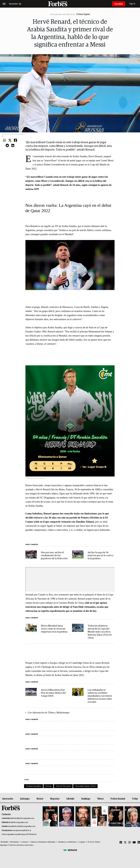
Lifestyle (70, 799)
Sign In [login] (133, 4)
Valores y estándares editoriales (43, 842)
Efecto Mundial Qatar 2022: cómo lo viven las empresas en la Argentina (54, 629)
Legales (82, 842)
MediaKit (4, 842)
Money (40, 799)
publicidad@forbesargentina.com (22, 818)
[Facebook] (121, 843)
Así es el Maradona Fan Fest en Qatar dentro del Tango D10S (53, 693)
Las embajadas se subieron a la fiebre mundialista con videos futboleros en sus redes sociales (100, 696)
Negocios (55, 799)
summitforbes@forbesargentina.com (22, 826)
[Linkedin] (139, 843)
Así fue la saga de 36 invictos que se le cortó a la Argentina (100, 556)
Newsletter (15, 842)
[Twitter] (125, 843)
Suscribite (119, 4)
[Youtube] (134, 843)
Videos (100, 799)
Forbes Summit (118, 799)
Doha (48, 786)
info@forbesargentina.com (18, 822)
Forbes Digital (83, 14)
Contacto (25, 842)
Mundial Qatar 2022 (85, 786)
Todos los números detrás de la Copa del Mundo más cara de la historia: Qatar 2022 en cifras (100, 632)
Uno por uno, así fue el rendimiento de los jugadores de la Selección (54, 556)
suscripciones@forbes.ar (22, 830)
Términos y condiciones (67, 842)
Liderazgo (25, 799)
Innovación (8, 799)
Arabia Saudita (33, 786)
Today (135, 799)
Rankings (86, 799)
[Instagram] (130, 843)
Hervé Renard (63, 786)
